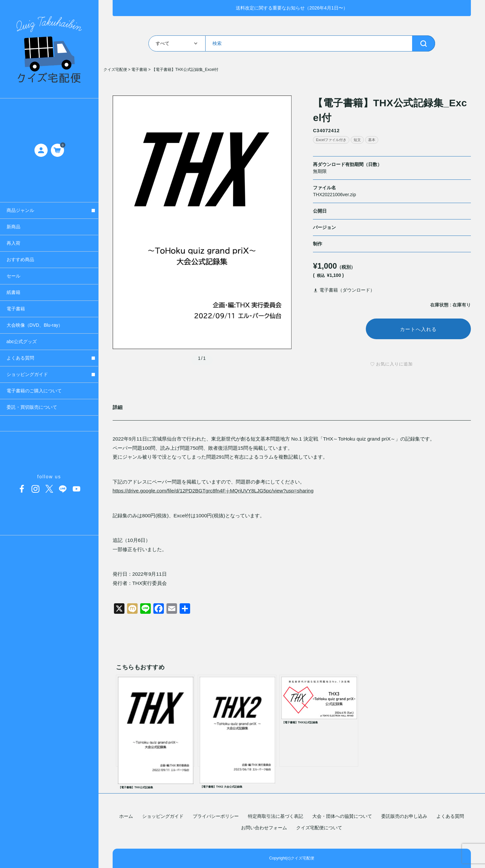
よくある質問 (450, 816)
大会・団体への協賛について (342, 816)
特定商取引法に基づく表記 (276, 816)
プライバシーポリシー (216, 816)
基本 (372, 140)
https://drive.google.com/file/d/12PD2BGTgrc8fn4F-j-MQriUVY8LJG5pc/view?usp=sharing (213, 492)
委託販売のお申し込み (404, 816)
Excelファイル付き (331, 140)
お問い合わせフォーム (264, 828)
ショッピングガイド (163, 816)
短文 (357, 140)
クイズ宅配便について (319, 828)
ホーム (126, 816)
